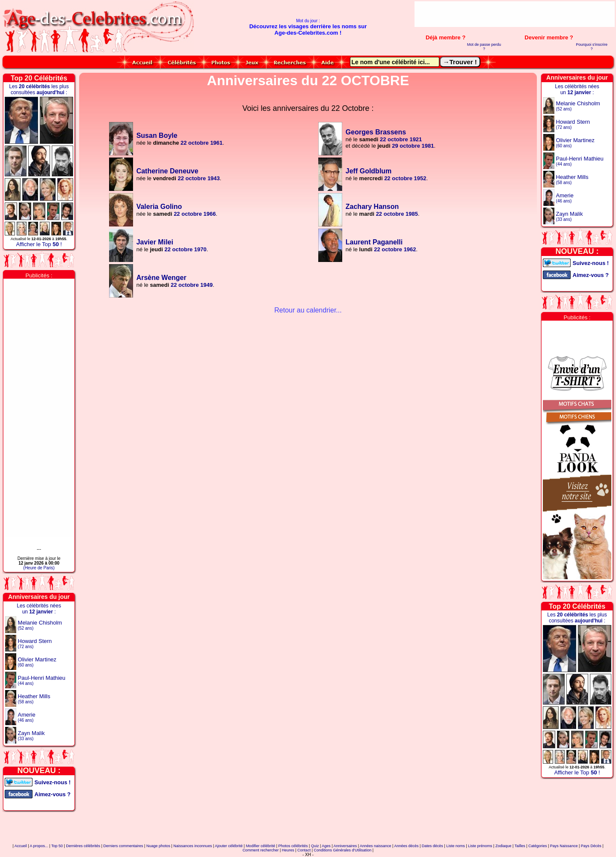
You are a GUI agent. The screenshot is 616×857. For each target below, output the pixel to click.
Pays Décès (591, 846)
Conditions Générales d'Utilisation (342, 850)
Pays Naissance (564, 846)
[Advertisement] (515, 14)
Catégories (538, 846)
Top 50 (57, 846)
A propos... (39, 846)
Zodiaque (503, 846)
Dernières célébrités (83, 846)
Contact (304, 850)
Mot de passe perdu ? (484, 47)
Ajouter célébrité (229, 846)
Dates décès (432, 846)
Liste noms (456, 846)
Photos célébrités (293, 846)
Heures (288, 850)
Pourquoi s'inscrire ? (592, 47)
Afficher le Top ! (39, 244)
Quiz (315, 846)
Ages (326, 846)
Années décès (406, 846)
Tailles (520, 846)
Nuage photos (158, 846)
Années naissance (376, 846)
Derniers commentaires (123, 846)
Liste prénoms (480, 846)
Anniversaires (345, 846)
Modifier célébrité (261, 846)
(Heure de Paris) (39, 568)
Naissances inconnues (192, 846)
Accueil (21, 846)
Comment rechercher (261, 850)
